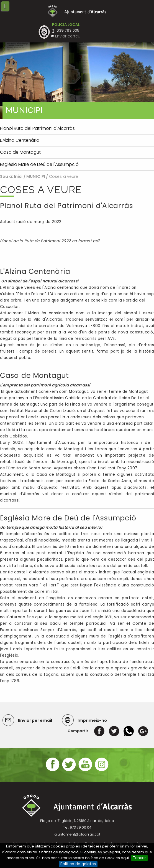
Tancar (139, 858)
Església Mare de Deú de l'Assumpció (68, 518)
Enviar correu (68, 36)
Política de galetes (78, 864)
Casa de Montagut (34, 375)
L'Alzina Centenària (35, 271)
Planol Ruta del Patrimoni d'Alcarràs (66, 206)
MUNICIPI (36, 176)
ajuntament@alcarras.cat (77, 834)
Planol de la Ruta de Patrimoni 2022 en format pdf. (51, 241)
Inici (18, 176)
